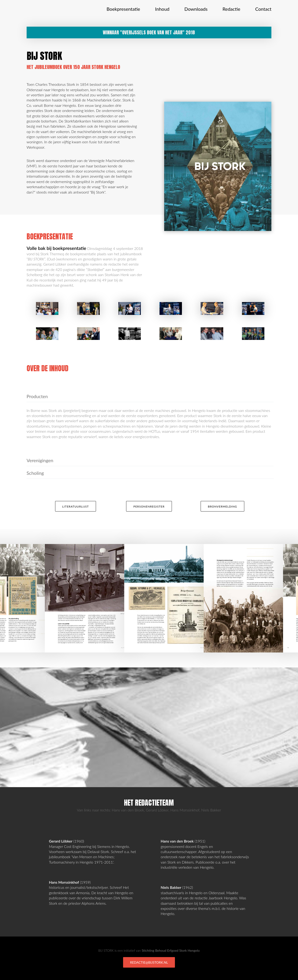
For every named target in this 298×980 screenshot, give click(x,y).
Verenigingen (40, 460)
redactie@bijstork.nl (149, 962)
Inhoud (162, 9)
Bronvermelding (222, 506)
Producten (37, 396)
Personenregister (149, 506)
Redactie (231, 9)
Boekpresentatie (123, 9)
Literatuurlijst (76, 506)
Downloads (196, 9)
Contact (263, 9)
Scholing (35, 473)
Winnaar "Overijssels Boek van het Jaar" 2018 (149, 32)
